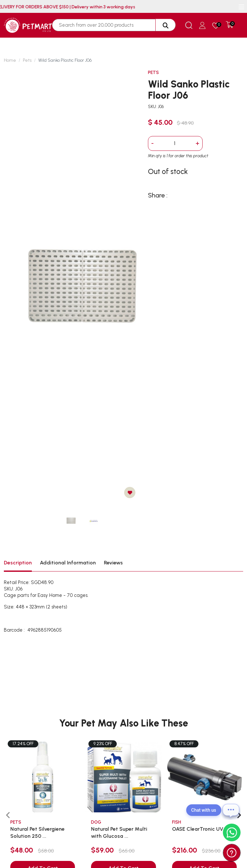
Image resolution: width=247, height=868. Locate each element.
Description (18, 563)
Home (10, 60)
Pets (27, 60)
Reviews (113, 563)
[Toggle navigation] (242, 7)
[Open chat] (231, 810)
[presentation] (8, 815)
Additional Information (68, 563)
